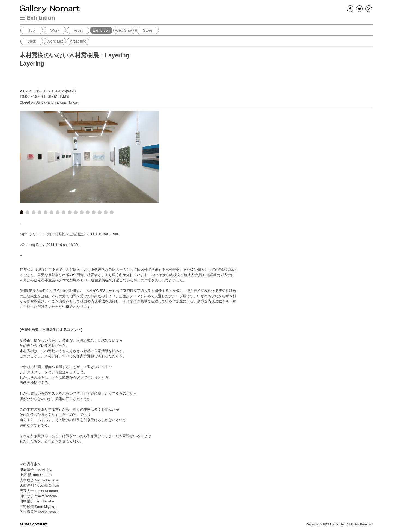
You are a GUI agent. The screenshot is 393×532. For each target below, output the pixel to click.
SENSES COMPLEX (33, 524)
